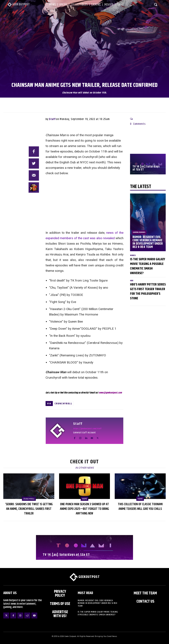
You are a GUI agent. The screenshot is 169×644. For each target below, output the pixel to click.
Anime (84, 499)
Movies (133, 255)
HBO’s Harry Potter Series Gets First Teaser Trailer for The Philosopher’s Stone (148, 292)
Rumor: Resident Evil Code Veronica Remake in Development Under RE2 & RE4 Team (148, 242)
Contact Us (145, 601)
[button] (156, 4)
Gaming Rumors (139, 232)
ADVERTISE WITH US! (60, 614)
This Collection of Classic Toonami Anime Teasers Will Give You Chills (140, 507)
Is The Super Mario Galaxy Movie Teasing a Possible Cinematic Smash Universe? (148, 266)
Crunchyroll (63, 404)
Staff (52, 119)
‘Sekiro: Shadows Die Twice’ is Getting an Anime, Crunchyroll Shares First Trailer (29, 509)
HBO (132, 281)
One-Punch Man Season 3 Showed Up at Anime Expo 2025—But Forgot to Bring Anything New (84, 509)
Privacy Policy (60, 594)
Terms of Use (60, 604)
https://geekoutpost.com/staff (87, 429)
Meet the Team (145, 593)
